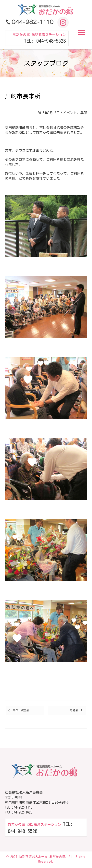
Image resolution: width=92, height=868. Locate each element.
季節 (84, 113)
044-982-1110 (22, 807)
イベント (70, 113)
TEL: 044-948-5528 (45, 41)
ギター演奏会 (21, 710)
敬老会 (74, 710)
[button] (81, 33)
